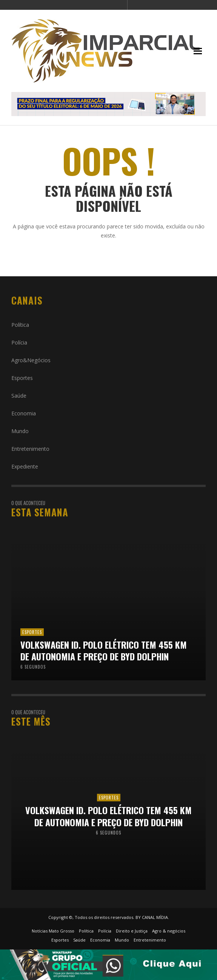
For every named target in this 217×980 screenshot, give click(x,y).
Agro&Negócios (31, 360)
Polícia (19, 342)
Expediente (25, 466)
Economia (24, 413)
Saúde (19, 396)
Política (20, 325)
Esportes (22, 378)
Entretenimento (30, 449)
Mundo (20, 431)
